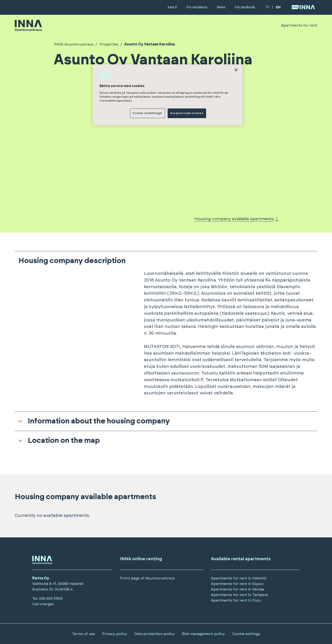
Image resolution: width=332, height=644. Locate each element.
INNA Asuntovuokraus (74, 44)
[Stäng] (236, 70)
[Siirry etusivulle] (28, 29)
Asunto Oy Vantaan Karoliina (149, 44)
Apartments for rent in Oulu (236, 600)
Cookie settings (246, 634)
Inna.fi (172, 7)
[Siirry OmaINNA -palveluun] (303, 7)
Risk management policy (203, 634)
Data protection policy (154, 634)
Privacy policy (115, 634)
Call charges (43, 604)
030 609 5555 (51, 599)
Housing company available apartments (234, 219)
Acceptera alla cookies (187, 113)
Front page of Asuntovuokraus (147, 578)
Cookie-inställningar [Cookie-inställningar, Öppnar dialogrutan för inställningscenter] (147, 113)
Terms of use (84, 634)
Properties (109, 44)
